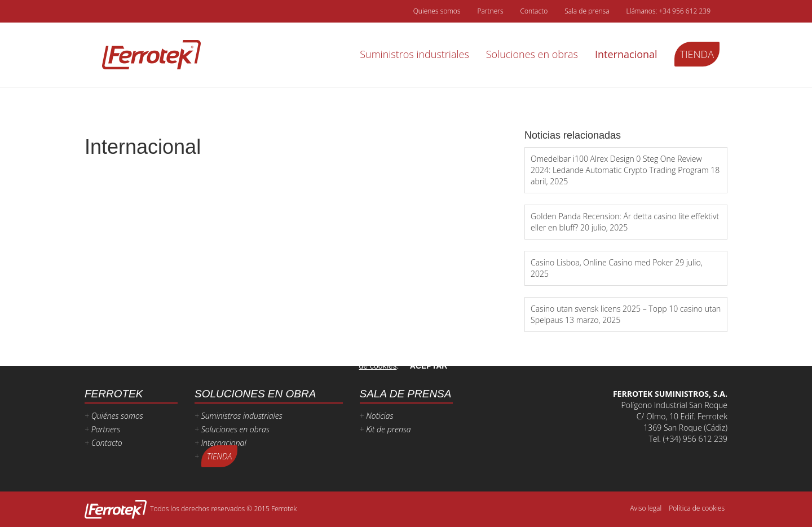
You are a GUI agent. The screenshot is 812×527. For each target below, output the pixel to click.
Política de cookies (697, 508)
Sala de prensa (587, 11)
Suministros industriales (414, 54)
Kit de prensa (388, 429)
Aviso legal (646, 508)
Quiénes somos (117, 416)
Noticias (379, 416)
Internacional (626, 54)
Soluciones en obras (532, 54)
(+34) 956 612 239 (695, 439)
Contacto (534, 11)
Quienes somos (437, 11)
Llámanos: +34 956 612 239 (668, 11)
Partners (490, 11)
